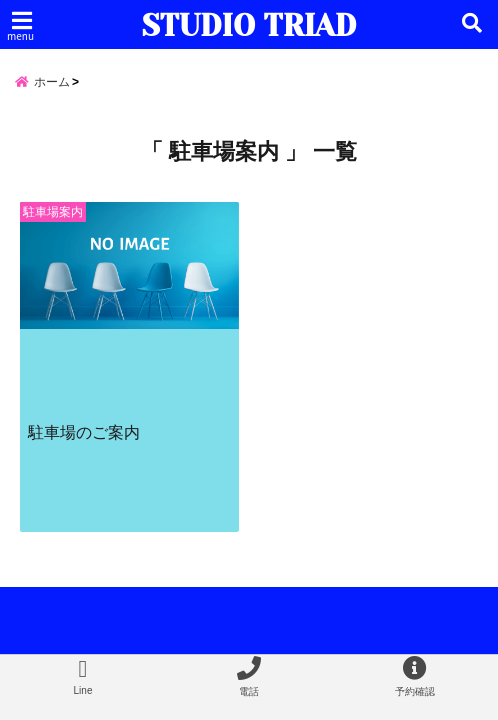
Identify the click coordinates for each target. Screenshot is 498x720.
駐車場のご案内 (84, 432)
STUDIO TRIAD (249, 26)
